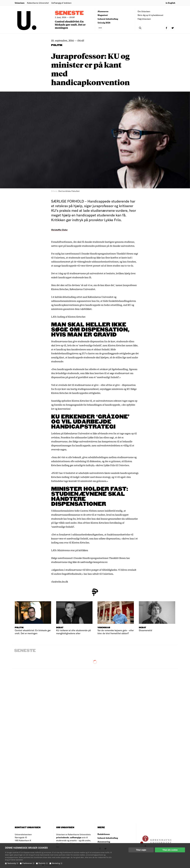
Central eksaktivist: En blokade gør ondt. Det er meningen (70, 24)
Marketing (57, 863)
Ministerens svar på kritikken (73, 550)
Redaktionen (104, 834)
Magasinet (103, 15)
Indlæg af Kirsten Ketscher (71, 317)
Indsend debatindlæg (108, 19)
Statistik (43, 863)
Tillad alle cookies (170, 850)
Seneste (69, 13)
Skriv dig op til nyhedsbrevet (150, 15)
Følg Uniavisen (144, 19)
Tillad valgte (141, 850)
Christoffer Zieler (59, 230)
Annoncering (104, 842)
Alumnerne (103, 11)
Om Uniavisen (144, 11)
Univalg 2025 (104, 23)
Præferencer (28, 863)
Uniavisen (20, 3)
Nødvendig (13, 863)
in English (170, 3)
